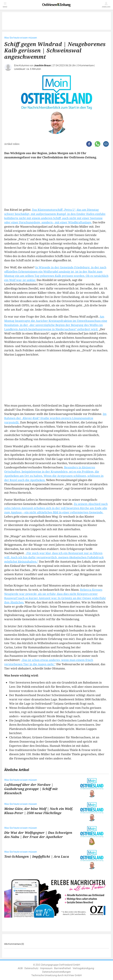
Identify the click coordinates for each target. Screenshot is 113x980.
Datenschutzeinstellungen (56, 972)
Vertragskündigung (83, 968)
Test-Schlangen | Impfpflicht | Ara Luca (37, 856)
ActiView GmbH (73, 975)
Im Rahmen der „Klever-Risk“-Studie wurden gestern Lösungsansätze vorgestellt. (55, 418)
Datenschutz (31, 968)
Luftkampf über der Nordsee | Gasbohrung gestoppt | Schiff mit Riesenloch (31, 789)
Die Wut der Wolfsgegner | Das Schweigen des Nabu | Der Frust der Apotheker (38, 835)
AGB (20, 968)
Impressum (46, 968)
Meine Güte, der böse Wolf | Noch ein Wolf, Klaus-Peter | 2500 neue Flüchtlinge (39, 811)
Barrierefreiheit (63, 968)
